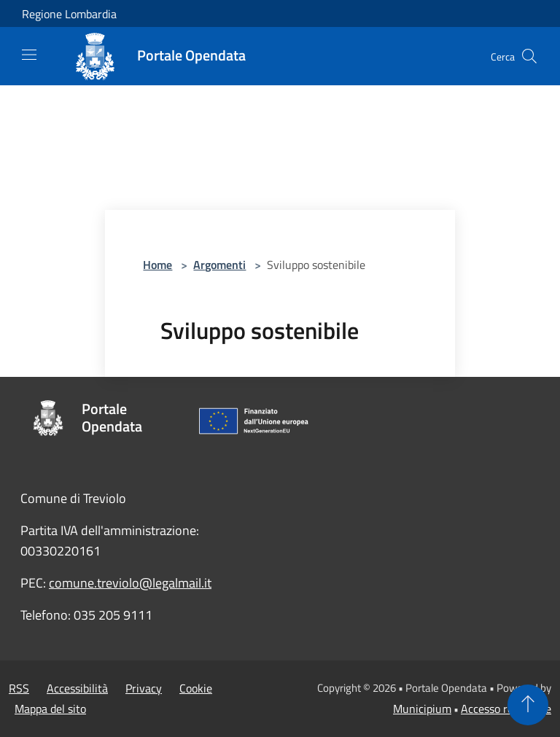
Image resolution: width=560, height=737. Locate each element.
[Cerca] (529, 56)
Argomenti (219, 265)
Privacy (144, 688)
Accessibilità (77, 688)
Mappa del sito (50, 709)
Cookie (196, 688)
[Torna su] (528, 705)
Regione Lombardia (69, 14)
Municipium (422, 709)
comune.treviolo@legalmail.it (130, 583)
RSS (19, 688)
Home (157, 265)
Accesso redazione (506, 709)
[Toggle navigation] (29, 55)
